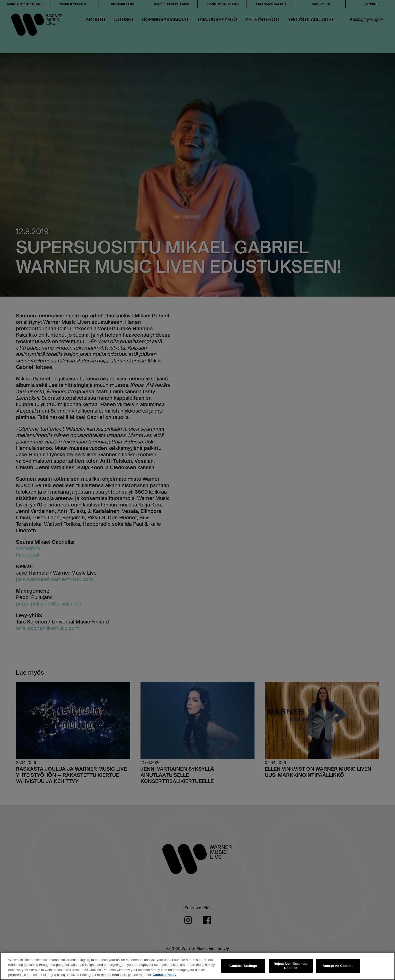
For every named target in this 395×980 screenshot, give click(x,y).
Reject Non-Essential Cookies (291, 966)
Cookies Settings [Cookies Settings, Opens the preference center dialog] (243, 966)
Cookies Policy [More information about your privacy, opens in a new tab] (164, 975)
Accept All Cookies (338, 966)
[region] (197, 966)
